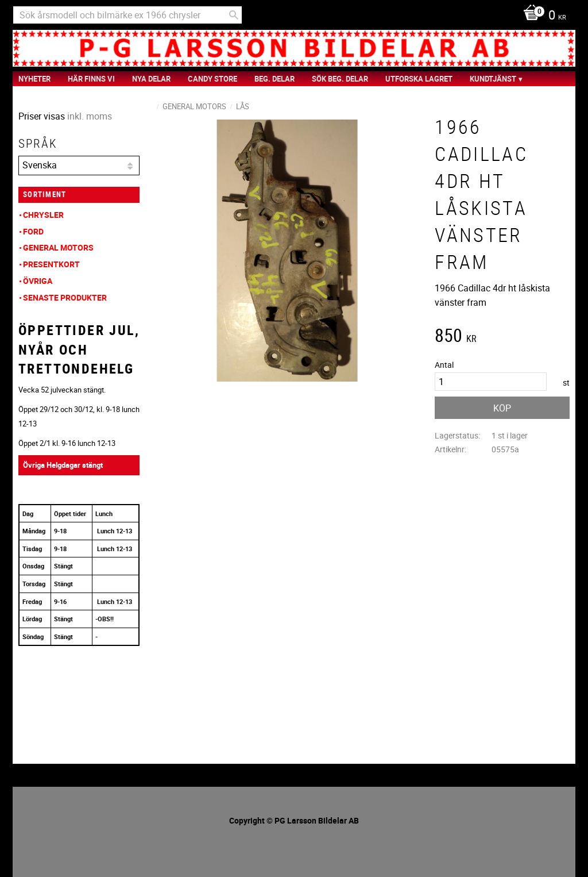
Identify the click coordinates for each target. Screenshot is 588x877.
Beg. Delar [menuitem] (274, 79)
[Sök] (234, 15)
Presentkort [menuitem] (51, 264)
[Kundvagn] (542, 16)
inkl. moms (90, 116)
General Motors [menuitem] (58, 247)
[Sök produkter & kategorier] (127, 15)
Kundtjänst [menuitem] (493, 79)
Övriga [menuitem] (38, 281)
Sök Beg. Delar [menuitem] (340, 79)
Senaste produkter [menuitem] (65, 297)
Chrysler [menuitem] (43, 215)
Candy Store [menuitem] (212, 79)
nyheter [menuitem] (34, 79)
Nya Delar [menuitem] (151, 79)
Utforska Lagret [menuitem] (419, 79)
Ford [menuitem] (33, 231)
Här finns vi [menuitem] (91, 79)
